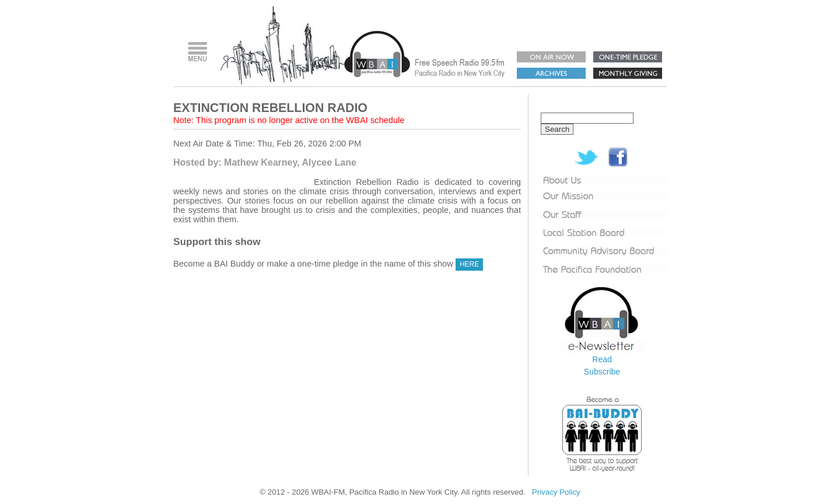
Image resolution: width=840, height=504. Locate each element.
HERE (469, 264)
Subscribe (602, 372)
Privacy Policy (556, 492)
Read (602, 359)
